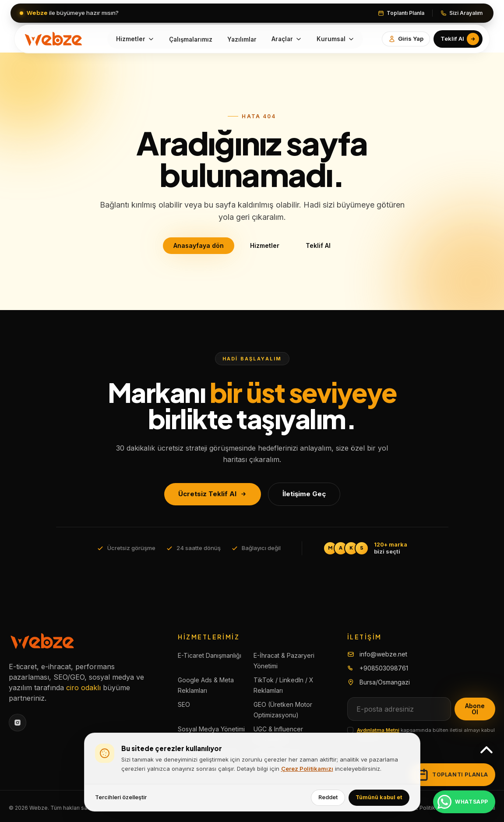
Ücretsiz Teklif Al (213, 494)
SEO (184, 704)
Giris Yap (406, 39)
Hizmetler (135, 39)
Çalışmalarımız (191, 39)
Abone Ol (475, 709)
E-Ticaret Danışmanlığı (210, 655)
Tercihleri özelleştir (121, 797)
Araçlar (287, 39)
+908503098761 (384, 668)
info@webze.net (383, 654)
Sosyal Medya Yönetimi (211, 729)
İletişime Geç (304, 494)
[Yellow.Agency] (54, 39)
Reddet (328, 797)
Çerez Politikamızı (307, 769)
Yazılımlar (242, 39)
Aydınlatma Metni (378, 730)
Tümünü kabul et (379, 797)
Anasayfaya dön (199, 245)
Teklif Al (318, 245)
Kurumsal (335, 39)
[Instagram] (18, 723)
